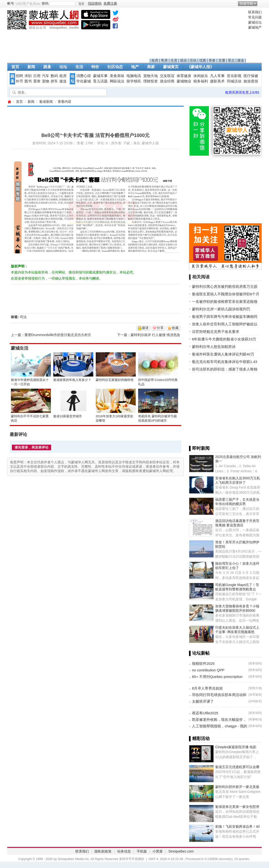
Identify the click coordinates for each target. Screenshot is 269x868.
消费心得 (84, 76)
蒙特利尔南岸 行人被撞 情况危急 (155, 335)
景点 (231, 60)
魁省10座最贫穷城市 (68, 416)
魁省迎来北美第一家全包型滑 (237, 807)
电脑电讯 (134, 76)
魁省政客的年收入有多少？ (72, 380)
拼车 (54, 81)
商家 (151, 67)
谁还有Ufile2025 (205, 713)
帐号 (11, 3)
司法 (23, 317)
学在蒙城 (84, 81)
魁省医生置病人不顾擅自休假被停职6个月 (226, 294)
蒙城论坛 (255, 22)
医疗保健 (251, 76)
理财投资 (150, 81)
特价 (95, 67)
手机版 (142, 851)
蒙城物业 (184, 81)
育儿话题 (100, 81)
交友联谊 (167, 76)
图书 (28, 81)
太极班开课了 (203, 701)
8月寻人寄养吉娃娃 (207, 688)
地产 (135, 67)
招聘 (19, 76)
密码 (45, 3)
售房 (164, 60)
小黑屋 (158, 851)
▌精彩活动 (199, 739)
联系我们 (255, 12)
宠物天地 (150, 76)
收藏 (175, 328)
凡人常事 (217, 76)
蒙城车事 (100, 76)
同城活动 (234, 81)
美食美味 (117, 76)
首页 (15, 67)
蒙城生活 (20, 348)
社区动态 (115, 67)
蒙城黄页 (171, 67)
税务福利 (201, 81)
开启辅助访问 (261, 3)
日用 (37, 76)
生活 (79, 67)
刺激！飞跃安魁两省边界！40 (237, 827)
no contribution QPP (208, 670)
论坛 (63, 67)
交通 (222, 60)
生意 (174, 60)
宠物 (46, 81)
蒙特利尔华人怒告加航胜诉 (214, 347)
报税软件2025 (203, 663)
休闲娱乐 (201, 76)
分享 (160, 328)
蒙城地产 (255, 27)
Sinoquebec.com (181, 851)
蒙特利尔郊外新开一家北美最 (237, 787)
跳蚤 (47, 67)
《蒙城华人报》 (200, 67)
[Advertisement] (198, 34)
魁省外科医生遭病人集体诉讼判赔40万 (223, 354)
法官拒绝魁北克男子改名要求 (216, 332)
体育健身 (184, 76)
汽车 (46, 76)
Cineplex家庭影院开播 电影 (236, 747)
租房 (155, 60)
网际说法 (117, 81)
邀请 (145, 328)
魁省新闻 (46, 102)
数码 (54, 76)
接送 (241, 60)
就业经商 (167, 81)
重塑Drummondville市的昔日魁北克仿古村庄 (58, 335)
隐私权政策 (103, 851)
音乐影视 (234, 76)
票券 (37, 81)
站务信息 (124, 851)
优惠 (203, 60)
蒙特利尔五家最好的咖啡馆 (115, 380)
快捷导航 (246, 3)
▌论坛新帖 (199, 653)
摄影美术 (217, 81)
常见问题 (255, 17)
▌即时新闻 (199, 448)
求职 (28, 76)
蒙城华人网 (9, 102)
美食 (212, 60)
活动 (193, 60)
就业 (183, 60)
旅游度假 (251, 81)
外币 (19, 81)
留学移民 (134, 81)
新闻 (31, 67)
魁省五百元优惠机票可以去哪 (237, 767)
